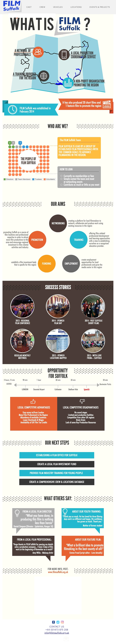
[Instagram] (62, 622)
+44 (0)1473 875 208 (57, 630)
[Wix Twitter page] (58, 622)
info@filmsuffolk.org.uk (57, 633)
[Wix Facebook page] (54, 622)
